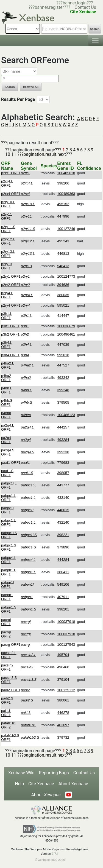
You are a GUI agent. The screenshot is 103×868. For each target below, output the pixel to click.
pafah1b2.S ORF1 (10, 738)
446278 (63, 713)
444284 (63, 560)
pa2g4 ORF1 (6, 440)
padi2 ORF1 (11, 690)
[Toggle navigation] (95, 41)
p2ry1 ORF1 (11, 276)
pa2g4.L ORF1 (8, 427)
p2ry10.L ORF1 (8, 204)
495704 (63, 655)
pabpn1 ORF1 (7, 597)
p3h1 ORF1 (10, 326)
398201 (63, 609)
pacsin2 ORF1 (7, 667)
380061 (63, 700)
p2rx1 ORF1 (11, 173)
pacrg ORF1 (11, 645)
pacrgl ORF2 (6, 634)
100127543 (66, 645)
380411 (63, 572)
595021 (63, 305)
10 (8, 154)
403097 (63, 725)
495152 (63, 204)
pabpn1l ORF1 (7, 585)
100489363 (66, 194)
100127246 (66, 229)
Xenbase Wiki (21, 773)
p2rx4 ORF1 (11, 194)
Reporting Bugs (54, 773)
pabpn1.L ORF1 (9, 572)
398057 (63, 473)
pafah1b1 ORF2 (9, 725)
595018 (63, 355)
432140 (63, 498)
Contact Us (85, 7)
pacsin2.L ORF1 (9, 655)
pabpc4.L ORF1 (9, 560)
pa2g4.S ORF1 (8, 452)
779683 (63, 463)
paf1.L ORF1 (6, 713)
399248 (63, 390)
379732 (63, 737)
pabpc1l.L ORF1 (9, 485)
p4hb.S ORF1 (7, 403)
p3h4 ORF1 (10, 355)
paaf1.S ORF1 (7, 473)
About (46, 795)
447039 (63, 345)
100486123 (66, 415)
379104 (63, 680)
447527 (63, 365)
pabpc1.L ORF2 (9, 523)
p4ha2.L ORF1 (8, 365)
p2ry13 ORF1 (7, 266)
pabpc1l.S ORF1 (9, 535)
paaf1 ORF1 (11, 463)
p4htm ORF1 (6, 415)
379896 (63, 547)
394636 (63, 285)
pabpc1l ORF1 (7, 510)
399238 (63, 452)
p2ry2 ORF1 (11, 285)
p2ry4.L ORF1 (7, 295)
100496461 (66, 334)
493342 (63, 378)
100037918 (66, 622)
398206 (63, 183)
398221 (63, 535)
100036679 (66, 326)
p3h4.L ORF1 (7, 345)
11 (14, 154)
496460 (63, 667)
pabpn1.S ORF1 (9, 609)
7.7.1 (55, 854)
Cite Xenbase (41, 784)
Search (95, 29)
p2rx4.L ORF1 (7, 183)
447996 (63, 216)
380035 (63, 295)
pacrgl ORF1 (6, 622)
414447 (63, 316)
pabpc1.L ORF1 (9, 498)
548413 (63, 266)
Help (19, 784)
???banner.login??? (75, 3)
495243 (63, 241)
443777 (63, 485)
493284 (63, 440)
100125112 (66, 690)
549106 (63, 584)
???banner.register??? (49, 7)
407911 (63, 597)
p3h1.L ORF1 (7, 316)
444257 (63, 427)
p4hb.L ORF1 (7, 390)
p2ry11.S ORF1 (8, 229)
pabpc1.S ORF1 (9, 547)
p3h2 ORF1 (10, 334)
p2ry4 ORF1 (11, 305)
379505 (63, 402)
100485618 (66, 173)
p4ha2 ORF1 (6, 378)
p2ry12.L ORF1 (8, 241)
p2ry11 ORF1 (7, 216)
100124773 (66, 276)
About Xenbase (73, 784)
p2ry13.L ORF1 (8, 254)
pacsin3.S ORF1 (9, 680)
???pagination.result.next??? (45, 154)
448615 (63, 510)
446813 (63, 254)
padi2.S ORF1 (7, 700)
